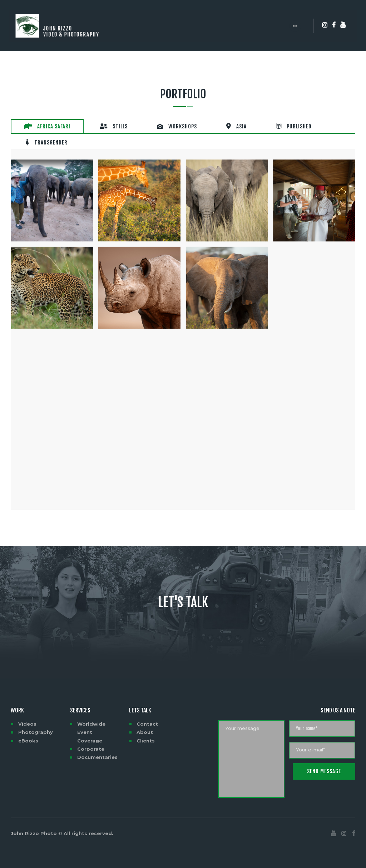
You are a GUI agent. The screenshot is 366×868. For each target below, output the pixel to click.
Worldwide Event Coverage (91, 726)
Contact (147, 718)
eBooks (28, 734)
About (145, 726)
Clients (146, 734)
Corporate (91, 743)
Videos (27, 718)
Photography (36, 726)
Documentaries (97, 751)
